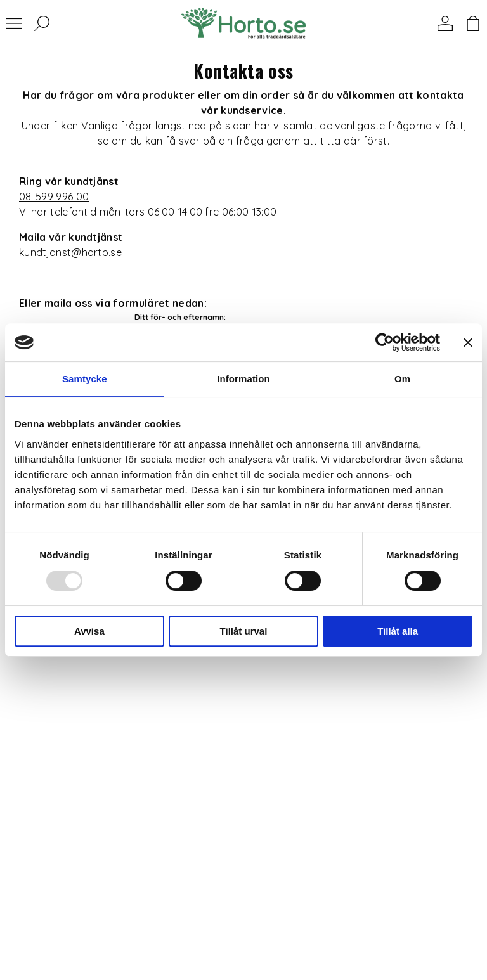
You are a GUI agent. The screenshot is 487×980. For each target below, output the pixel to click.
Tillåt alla (398, 631)
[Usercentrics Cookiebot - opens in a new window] (385, 342)
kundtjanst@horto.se (70, 252)
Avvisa (89, 631)
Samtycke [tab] (85, 379)
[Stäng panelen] (468, 342)
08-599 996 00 (54, 197)
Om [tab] (402, 379)
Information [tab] (243, 379)
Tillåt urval (244, 631)
